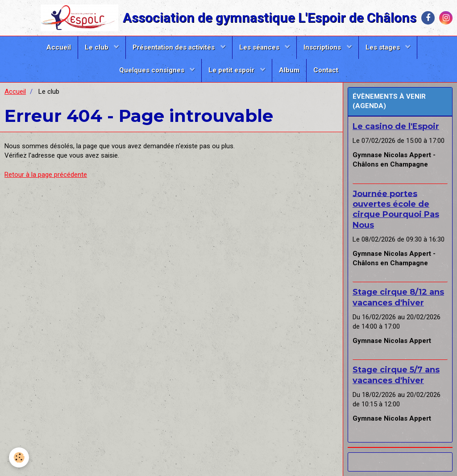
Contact (326, 70)
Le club (98, 47)
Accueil (59, 47)
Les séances (260, 47)
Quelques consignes (153, 70)
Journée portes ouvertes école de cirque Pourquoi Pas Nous (396, 209)
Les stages (384, 47)
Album (289, 70)
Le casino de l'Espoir (396, 126)
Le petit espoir (232, 70)
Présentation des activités (174, 47)
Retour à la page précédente (46, 175)
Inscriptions (323, 47)
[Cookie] (19, 457)
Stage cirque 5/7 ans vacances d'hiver (396, 375)
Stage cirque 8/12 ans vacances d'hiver (398, 297)
